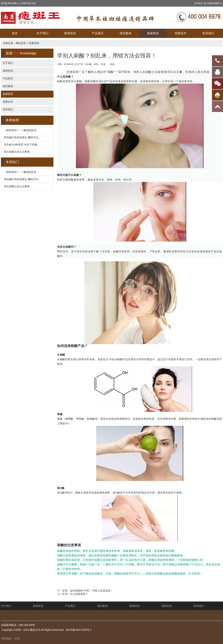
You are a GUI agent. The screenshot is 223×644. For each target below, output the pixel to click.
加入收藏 (208, 3)
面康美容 (153, 33)
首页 (15, 33)
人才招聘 (22, 3)
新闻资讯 (70, 33)
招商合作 (181, 33)
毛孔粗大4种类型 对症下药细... (21, 145)
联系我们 (208, 33)
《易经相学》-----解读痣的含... (21, 130)
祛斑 (17, 638)
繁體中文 (218, 3)
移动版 (4, 3)
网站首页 (21, 43)
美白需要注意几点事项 (17, 152)
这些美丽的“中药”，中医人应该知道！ (92, 591)
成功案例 (125, 33)
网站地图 (13, 3)
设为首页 (199, 3)
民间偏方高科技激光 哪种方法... (22, 137)
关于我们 (42, 33)
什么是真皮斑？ (79, 594)
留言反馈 (32, 3)
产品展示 (98, 33)
